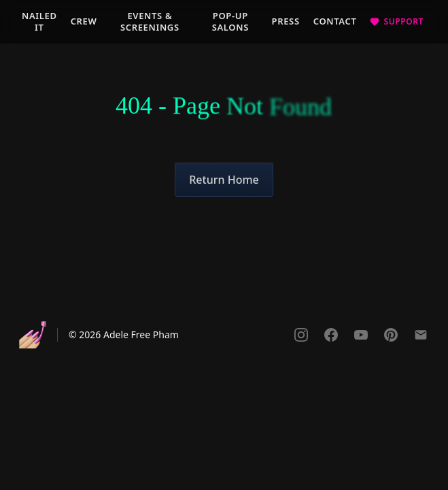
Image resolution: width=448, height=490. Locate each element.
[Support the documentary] (397, 22)
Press (286, 21)
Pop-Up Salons (230, 21)
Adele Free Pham (141, 334)
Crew (84, 21)
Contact (335, 21)
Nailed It (39, 21)
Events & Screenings (150, 21)
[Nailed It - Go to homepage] (33, 335)
